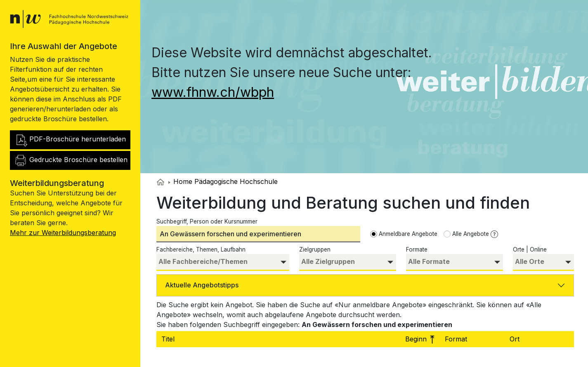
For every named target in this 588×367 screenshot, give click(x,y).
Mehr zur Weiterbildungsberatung (63, 233)
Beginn (422, 339)
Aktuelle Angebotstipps (202, 285)
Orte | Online (530, 249)
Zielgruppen (315, 249)
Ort (516, 339)
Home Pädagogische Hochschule (223, 181)
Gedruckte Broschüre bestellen (71, 160)
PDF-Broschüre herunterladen (70, 140)
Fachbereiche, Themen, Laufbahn (201, 249)
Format (457, 339)
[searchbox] (223, 262)
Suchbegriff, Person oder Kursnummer (207, 221)
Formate (417, 249)
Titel (169, 339)
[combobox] (223, 262)
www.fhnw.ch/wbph (213, 92)
